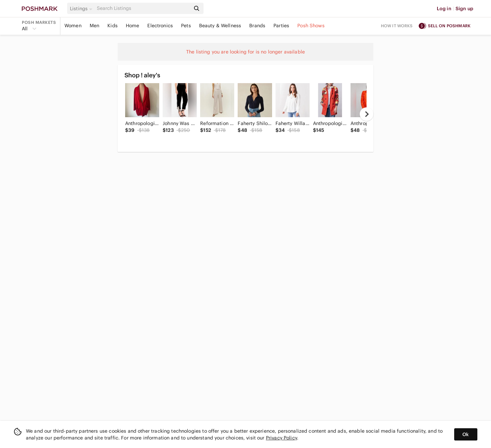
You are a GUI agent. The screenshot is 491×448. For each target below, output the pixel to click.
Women (73, 26)
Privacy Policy (281, 438)
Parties (281, 26)
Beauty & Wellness (220, 26)
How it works (397, 26)
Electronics (160, 26)
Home (133, 26)
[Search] (143, 8)
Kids (113, 26)
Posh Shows (311, 26)
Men (94, 26)
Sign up (464, 9)
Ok (466, 434)
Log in (444, 9)
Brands (257, 26)
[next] (367, 114)
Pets (186, 26)
